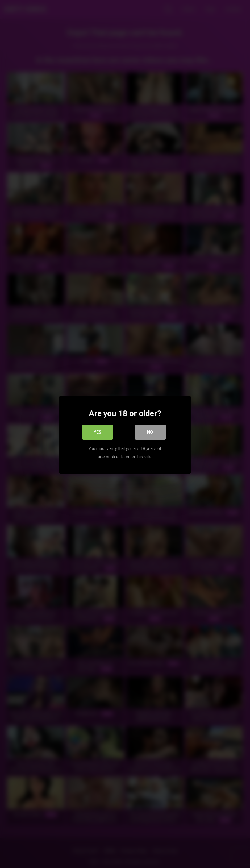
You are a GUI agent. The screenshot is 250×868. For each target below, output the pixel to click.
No (150, 431)
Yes (98, 431)
